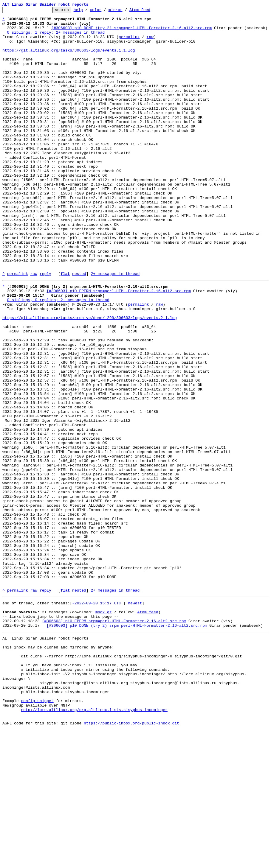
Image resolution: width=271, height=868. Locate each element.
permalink (129, 43)
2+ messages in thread (115, 327)
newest (135, 719)
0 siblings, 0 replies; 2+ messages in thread (58, 357)
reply (45, 327)
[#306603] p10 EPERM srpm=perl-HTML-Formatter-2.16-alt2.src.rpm (119, 346)
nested (79, 327)
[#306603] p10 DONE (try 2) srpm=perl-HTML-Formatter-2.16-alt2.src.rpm (131, 32)
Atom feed (149, 11)
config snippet (37, 835)
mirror (125, 11)
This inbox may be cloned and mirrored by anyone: (58, 770)
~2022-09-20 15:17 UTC (97, 719)
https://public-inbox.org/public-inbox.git (131, 861)
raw (150, 43)
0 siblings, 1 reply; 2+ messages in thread (56, 38)
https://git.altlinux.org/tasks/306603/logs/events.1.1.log (69, 59)
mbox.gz (104, 730)
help (88, 11)
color (105, 11)
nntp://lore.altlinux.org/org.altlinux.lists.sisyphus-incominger (94, 845)
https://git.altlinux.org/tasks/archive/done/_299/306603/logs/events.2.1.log (90, 378)
